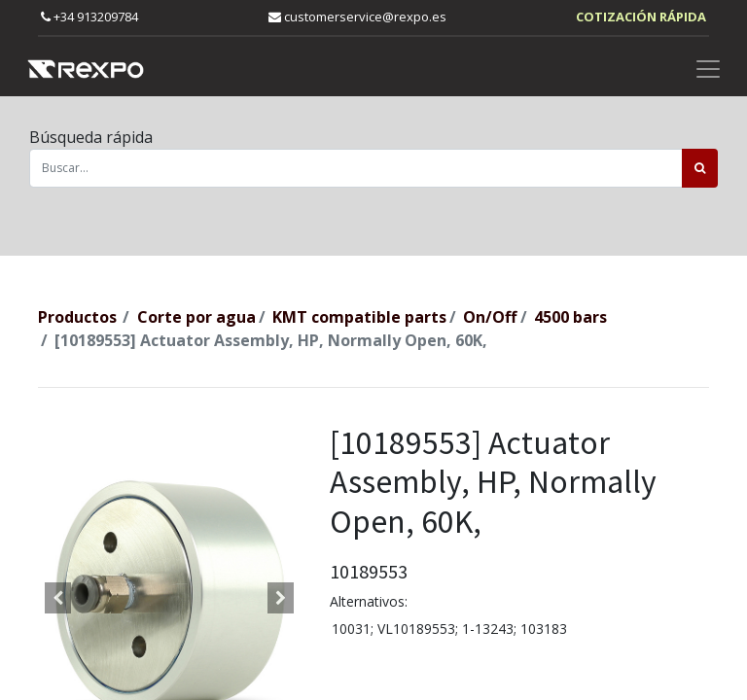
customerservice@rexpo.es (357, 17)
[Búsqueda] (700, 168)
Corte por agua (196, 317)
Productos (77, 317)
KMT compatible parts (359, 317)
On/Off (490, 317)
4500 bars (570, 317)
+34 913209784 (89, 17)
